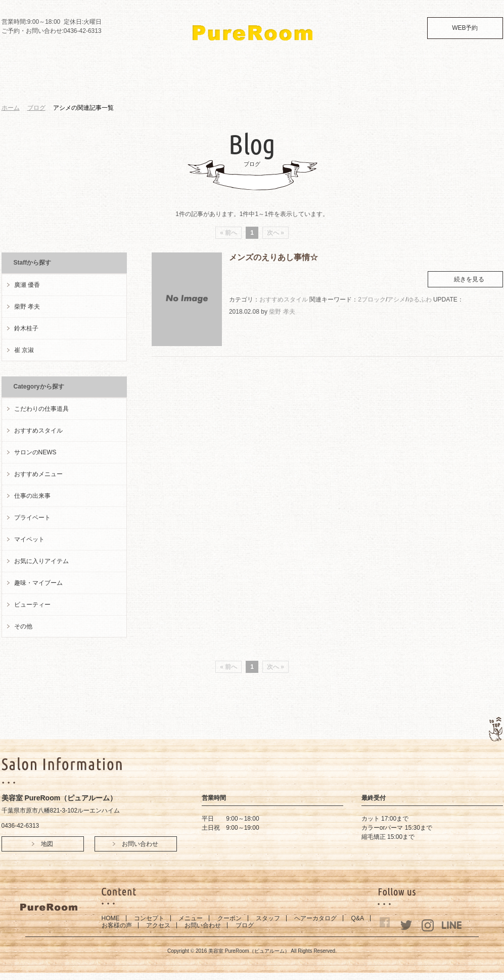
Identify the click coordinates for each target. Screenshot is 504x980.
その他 (23, 626)
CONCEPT (100, 84)
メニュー (191, 918)
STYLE (256, 84)
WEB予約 (465, 28)
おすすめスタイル (284, 300)
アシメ (396, 300)
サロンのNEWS (35, 452)
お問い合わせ (203, 925)
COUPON (178, 84)
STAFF (215, 84)
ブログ (36, 108)
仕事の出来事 (32, 496)
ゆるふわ (420, 300)
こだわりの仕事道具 (41, 409)
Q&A (299, 84)
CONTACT (411, 84)
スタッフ (268, 918)
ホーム (11, 108)
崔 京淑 (24, 350)
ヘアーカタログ (315, 918)
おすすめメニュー (38, 474)
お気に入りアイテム (41, 561)
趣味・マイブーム (38, 583)
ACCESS (370, 84)
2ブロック (372, 300)
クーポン (230, 918)
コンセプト (149, 918)
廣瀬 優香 (27, 285)
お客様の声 (117, 925)
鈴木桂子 (26, 328)
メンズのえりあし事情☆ (273, 257)
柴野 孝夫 (282, 312)
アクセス (158, 925)
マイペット (29, 539)
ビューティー (32, 605)
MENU (140, 84)
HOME (60, 84)
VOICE (334, 84)
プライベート (32, 518)
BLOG (447, 84)
